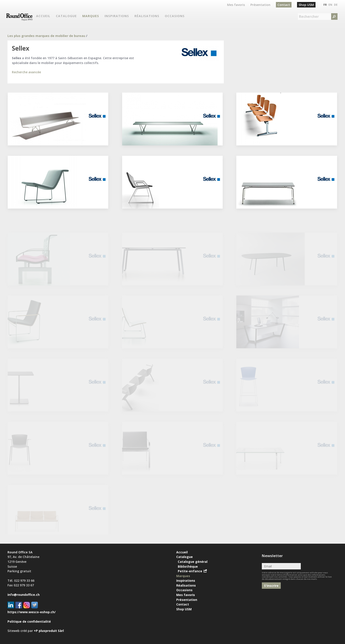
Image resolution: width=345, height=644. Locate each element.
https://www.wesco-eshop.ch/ (32, 612)
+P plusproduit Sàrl (49, 631)
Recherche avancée (26, 72)
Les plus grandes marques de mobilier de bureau (46, 36)
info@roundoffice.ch (24, 595)
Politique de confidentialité (29, 621)
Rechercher (309, 17)
